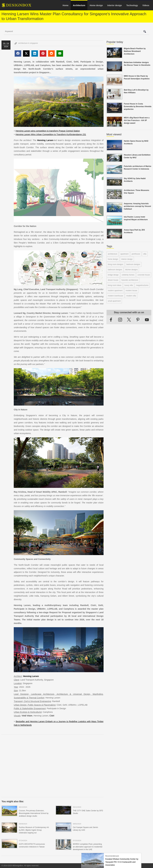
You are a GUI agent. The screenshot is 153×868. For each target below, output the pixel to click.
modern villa (131, 296)
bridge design (113, 275)
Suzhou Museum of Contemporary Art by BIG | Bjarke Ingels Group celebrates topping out (34, 830)
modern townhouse (115, 296)
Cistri (52, 716)
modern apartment (115, 291)
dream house (113, 280)
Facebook (111, 320)
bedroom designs (133, 264)
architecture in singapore (28, 43)
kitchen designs (131, 270)
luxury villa (129, 285)
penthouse (136, 254)
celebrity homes (128, 275)
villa (145, 254)
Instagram (120, 320)
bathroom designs (115, 270)
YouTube (147, 320)
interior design (127, 259)
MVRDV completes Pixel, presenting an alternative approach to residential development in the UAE (88, 847)
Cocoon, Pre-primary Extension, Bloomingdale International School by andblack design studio (34, 813)
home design (113, 259)
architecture (113, 254)
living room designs (116, 264)
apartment (124, 254)
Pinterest (138, 320)
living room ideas (115, 285)
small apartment (114, 301)
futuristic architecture (130, 280)
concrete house (144, 275)
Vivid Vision (27, 716)
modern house (131, 291)
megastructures (142, 285)
